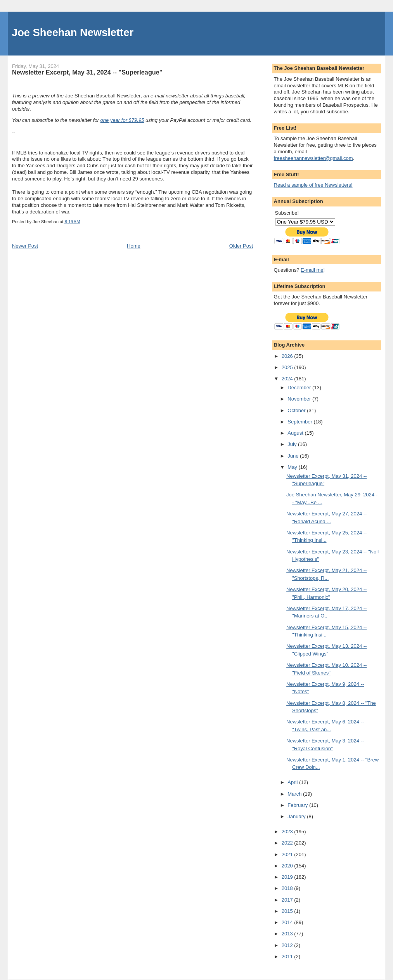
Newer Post (25, 246)
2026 (288, 356)
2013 (288, 934)
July (293, 444)
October (297, 410)
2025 (288, 367)
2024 (288, 379)
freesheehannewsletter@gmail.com (313, 158)
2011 (288, 957)
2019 (288, 877)
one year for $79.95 (122, 120)
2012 (288, 945)
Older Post (241, 246)
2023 (288, 832)
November (300, 399)
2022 (288, 843)
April (293, 782)
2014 (288, 922)
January (297, 816)
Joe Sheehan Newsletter (73, 32)
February (298, 805)
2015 (288, 911)
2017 (288, 900)
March (295, 794)
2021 (288, 854)
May (293, 467)
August (296, 433)
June (294, 456)
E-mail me (312, 270)
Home (134, 246)
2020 (288, 866)
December (300, 388)
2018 (288, 888)
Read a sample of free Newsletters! (313, 185)
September (300, 422)
